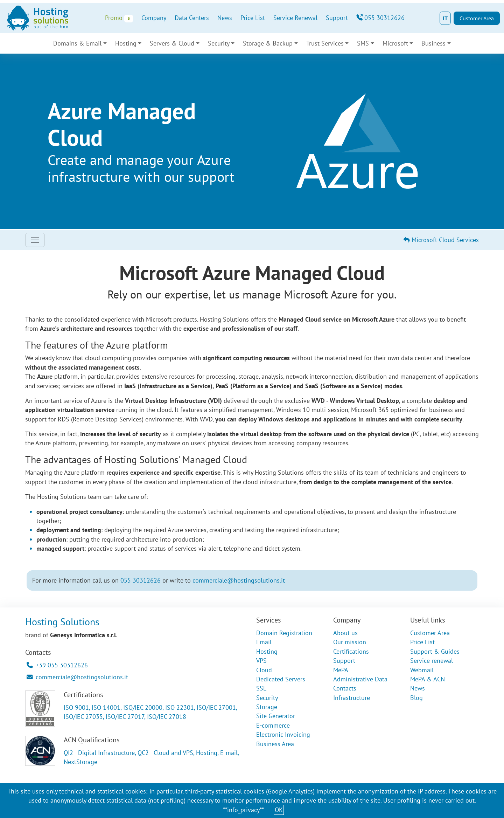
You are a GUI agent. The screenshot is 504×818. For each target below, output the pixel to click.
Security (219, 43)
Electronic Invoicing (283, 734)
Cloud (264, 670)
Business (433, 43)
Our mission (350, 642)
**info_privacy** (243, 810)
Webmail (422, 670)
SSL (261, 688)
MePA (341, 670)
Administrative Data (360, 679)
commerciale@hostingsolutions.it (239, 580)
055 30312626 (380, 18)
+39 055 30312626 (57, 665)
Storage (267, 707)
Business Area (275, 744)
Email (264, 642)
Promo (119, 18)
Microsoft (395, 43)
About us (345, 633)
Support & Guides (435, 651)
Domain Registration (284, 633)
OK (279, 810)
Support (337, 18)
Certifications (351, 651)
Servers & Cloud (172, 43)
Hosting (126, 43)
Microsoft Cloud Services (441, 240)
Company (154, 18)
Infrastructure (352, 698)
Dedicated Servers (281, 679)
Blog (416, 698)
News (225, 18)
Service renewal (432, 661)
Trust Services (325, 43)
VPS (261, 661)
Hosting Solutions (62, 622)
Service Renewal (295, 18)
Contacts (345, 688)
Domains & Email (77, 43)
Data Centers (192, 18)
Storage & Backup (268, 43)
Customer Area (477, 18)
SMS (363, 43)
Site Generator (276, 716)
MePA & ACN (428, 679)
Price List (253, 18)
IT (445, 18)
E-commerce (273, 725)
